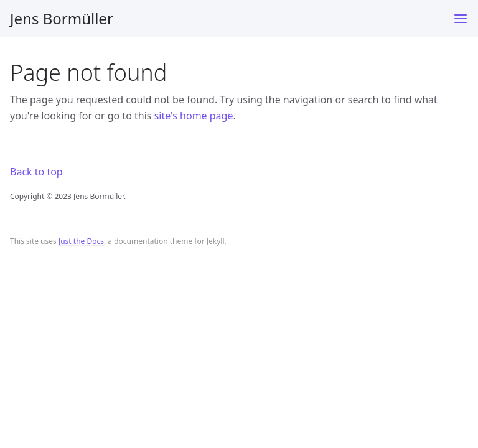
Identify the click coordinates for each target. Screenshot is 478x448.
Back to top (36, 172)
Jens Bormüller (62, 18)
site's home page (194, 116)
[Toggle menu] (461, 19)
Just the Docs (81, 241)
